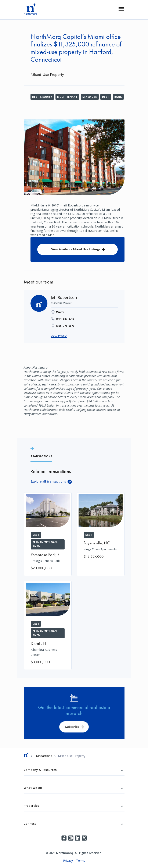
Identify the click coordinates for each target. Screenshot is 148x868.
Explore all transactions (48, 481)
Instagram (71, 838)
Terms (81, 861)
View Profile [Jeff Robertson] (59, 336)
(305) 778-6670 (65, 326)
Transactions (43, 756)
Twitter (84, 838)
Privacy (68, 861)
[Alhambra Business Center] (48, 625)
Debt (106, 97)
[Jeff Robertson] (64, 297)
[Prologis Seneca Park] (48, 534)
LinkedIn (77, 838)
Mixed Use (90, 97)
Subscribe (72, 727)
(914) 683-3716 (65, 319)
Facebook (64, 838)
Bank (118, 97)
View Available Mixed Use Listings (76, 249)
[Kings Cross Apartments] (101, 528)
